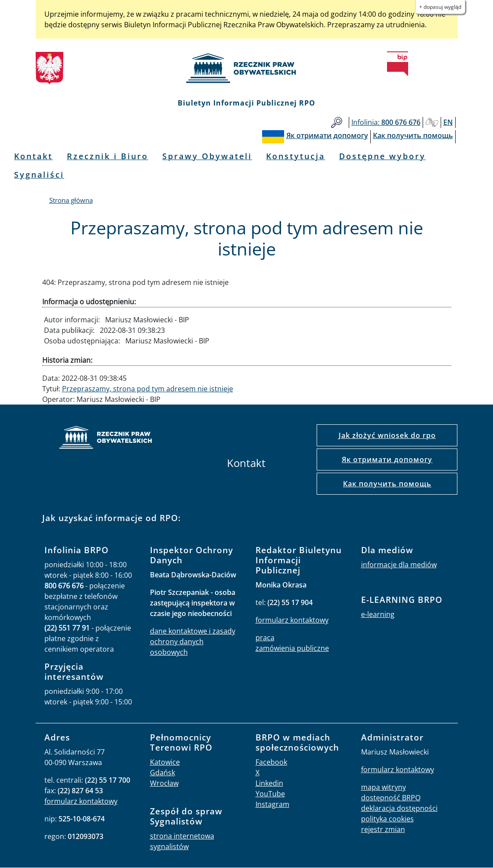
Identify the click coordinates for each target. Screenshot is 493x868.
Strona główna (71, 200)
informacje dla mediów (399, 565)
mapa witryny (383, 787)
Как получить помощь (387, 484)
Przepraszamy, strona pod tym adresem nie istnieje (148, 389)
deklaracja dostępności (399, 808)
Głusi (432, 122)
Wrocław (164, 783)
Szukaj (337, 122)
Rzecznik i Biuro (108, 156)
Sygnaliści (39, 175)
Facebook (271, 762)
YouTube (270, 794)
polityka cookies (387, 819)
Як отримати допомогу (387, 460)
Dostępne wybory (382, 156)
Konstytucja (296, 156)
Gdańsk (163, 773)
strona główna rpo (106, 439)
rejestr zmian (383, 829)
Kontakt (33, 156)
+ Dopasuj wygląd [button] (440, 7)
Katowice (165, 762)
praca (265, 638)
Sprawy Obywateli (207, 156)
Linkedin (269, 783)
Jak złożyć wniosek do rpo (387, 435)
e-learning (378, 614)
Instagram (272, 804)
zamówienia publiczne (292, 648)
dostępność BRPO (391, 798)
